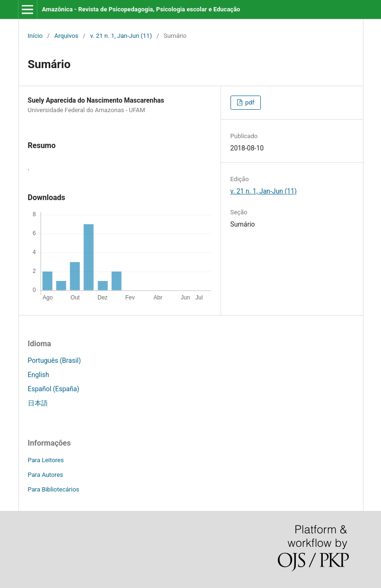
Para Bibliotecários (54, 489)
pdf (249, 102)
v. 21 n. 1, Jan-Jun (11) (121, 36)
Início (35, 36)
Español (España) (54, 389)
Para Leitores (46, 460)
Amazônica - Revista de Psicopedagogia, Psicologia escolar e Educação (141, 9)
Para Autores (46, 475)
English (39, 375)
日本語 (38, 403)
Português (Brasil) (54, 360)
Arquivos (66, 36)
